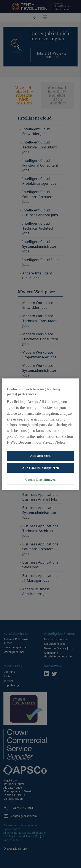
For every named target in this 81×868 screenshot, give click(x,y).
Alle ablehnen (40, 456)
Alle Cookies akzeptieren (40, 468)
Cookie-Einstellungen (40, 480)
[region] (40, 434)
